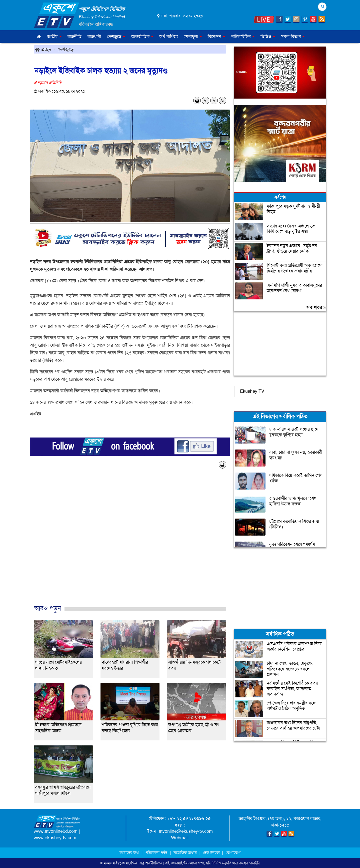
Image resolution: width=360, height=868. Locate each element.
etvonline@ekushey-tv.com (186, 831)
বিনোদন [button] (216, 37)
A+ (223, 101)
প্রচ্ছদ (43, 49)
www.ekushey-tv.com (55, 838)
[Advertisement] (130, 542)
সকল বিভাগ (293, 37)
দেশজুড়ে (66, 49)
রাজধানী (94, 37)
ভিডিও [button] (268, 37)
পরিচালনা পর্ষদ (156, 853)
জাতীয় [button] (54, 37)
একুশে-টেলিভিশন (151, 863)
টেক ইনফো (212, 853)
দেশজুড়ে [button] (116, 37)
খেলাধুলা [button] (193, 37)
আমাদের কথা (130, 853)
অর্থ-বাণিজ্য (168, 37)
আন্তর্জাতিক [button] (142, 37)
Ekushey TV (252, 391)
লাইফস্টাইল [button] (243, 37)
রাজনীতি (74, 37)
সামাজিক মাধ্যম (185, 853)
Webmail (180, 838)
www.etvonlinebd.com (56, 831)
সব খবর (316, 307)
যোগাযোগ (233, 853)
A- (205, 101)
